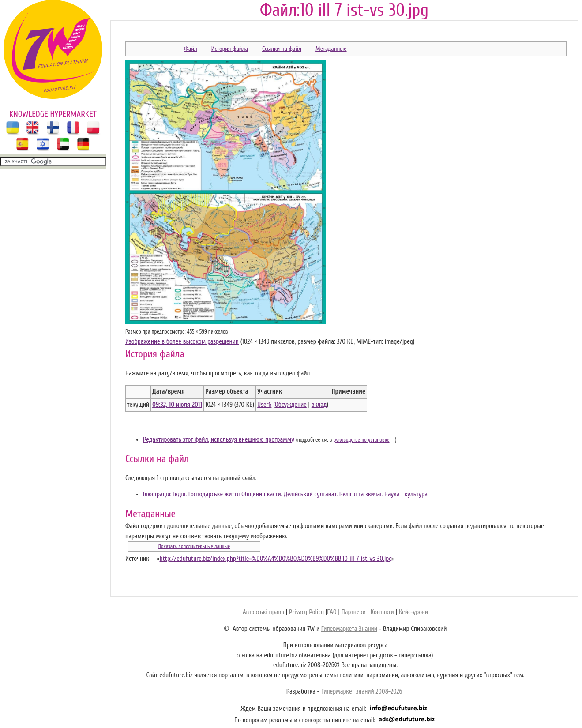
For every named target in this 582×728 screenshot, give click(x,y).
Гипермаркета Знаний (349, 629)
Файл (191, 49)
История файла (230, 49)
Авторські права (263, 612)
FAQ (332, 612)
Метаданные (331, 49)
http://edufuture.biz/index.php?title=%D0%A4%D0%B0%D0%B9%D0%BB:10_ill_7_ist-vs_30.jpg (276, 559)
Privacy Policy (306, 612)
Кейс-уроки (413, 612)
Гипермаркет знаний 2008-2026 (362, 692)
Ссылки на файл (282, 49)
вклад (319, 405)
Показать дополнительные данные (194, 546)
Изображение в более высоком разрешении (182, 342)
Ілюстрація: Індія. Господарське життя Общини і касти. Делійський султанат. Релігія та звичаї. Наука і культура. (286, 494)
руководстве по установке (362, 440)
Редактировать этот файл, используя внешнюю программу (219, 440)
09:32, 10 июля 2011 (177, 405)
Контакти (382, 612)
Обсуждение (291, 405)
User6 (264, 405)
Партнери (354, 612)
